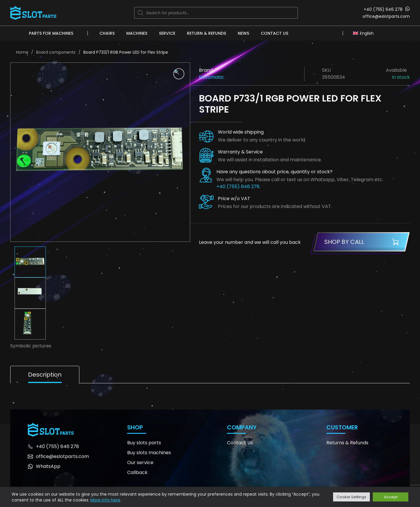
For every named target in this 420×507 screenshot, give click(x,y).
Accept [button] (391, 497)
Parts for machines (51, 33)
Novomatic (211, 77)
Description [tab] (45, 375)
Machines (137, 33)
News (243, 33)
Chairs (107, 33)
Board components (56, 52)
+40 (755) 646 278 (383, 9)
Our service (140, 463)
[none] (365, 33)
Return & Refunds (206, 33)
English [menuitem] (367, 33)
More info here (105, 500)
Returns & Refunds (347, 443)
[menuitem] (365, 33)
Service (167, 33)
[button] (179, 74)
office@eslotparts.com (386, 16)
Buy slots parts (144, 443)
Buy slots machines (149, 453)
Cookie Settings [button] (351, 497)
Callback (137, 472)
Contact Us (274, 33)
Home (22, 52)
